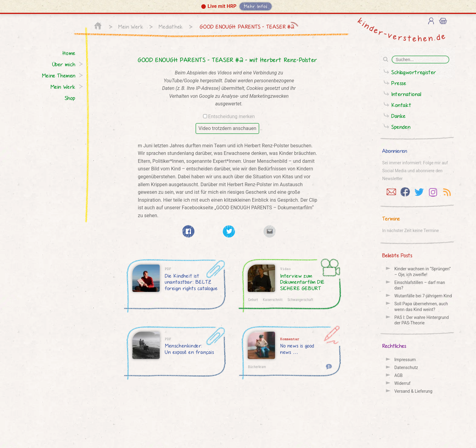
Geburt (253, 299)
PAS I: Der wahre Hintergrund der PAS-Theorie (422, 320)
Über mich (64, 64)
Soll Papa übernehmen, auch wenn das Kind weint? (421, 306)
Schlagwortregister (414, 72)
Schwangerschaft (300, 299)
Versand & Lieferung (413, 391)
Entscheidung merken (232, 116)
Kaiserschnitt (273, 299)
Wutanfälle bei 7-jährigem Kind (423, 296)
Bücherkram (257, 367)
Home (69, 53)
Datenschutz (406, 368)
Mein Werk (131, 27)
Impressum (405, 360)
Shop (70, 98)
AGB (398, 375)
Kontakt (401, 105)
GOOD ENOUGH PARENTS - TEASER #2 (246, 27)
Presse (399, 83)
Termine (391, 219)
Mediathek (171, 27)
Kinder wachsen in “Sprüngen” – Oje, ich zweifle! (423, 272)
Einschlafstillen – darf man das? (420, 285)
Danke (399, 116)
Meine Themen (59, 75)
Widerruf (402, 383)
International (406, 94)
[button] (238, 7)
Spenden (401, 127)
